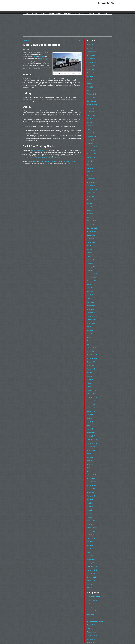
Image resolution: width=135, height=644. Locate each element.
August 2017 (90, 391)
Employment (70, 13)
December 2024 (91, 98)
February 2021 (91, 251)
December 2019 (91, 298)
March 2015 (90, 488)
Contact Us (81, 13)
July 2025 (89, 74)
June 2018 (90, 358)
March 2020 (90, 288)
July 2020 (89, 274)
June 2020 (90, 278)
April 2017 (90, 404)
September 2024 (91, 108)
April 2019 (90, 324)
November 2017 (91, 381)
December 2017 (91, 378)
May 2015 (90, 481)
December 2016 (91, 418)
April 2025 (90, 85)
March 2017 (90, 408)
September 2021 (91, 228)
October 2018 (91, 344)
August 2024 (90, 111)
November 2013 (91, 541)
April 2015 (90, 484)
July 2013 (89, 554)
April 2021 (90, 244)
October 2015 (91, 464)
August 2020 (90, 271)
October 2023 (91, 144)
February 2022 (91, 211)
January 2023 (91, 174)
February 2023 (91, 171)
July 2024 (89, 114)
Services (44, 13)
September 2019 (91, 308)
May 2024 (90, 121)
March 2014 (90, 528)
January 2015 (91, 494)
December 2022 (91, 178)
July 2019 (89, 314)
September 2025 (91, 68)
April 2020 (90, 284)
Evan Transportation (93, 566)
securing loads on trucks (43, 160)
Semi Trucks (90, 586)
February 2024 (91, 131)
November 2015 (91, 461)
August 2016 (90, 431)
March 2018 (90, 368)
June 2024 (90, 118)
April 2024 (90, 124)
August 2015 (90, 471)
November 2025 (91, 61)
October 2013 (91, 544)
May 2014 (90, 521)
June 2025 (90, 78)
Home (26, 13)
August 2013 (90, 551)
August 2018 (90, 351)
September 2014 (91, 508)
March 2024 (90, 128)
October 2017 (91, 384)
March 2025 (90, 88)
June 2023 (90, 158)
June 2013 (90, 558)
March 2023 (90, 168)
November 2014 (91, 501)
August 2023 (90, 151)
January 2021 (91, 254)
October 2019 (91, 304)
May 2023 (90, 161)
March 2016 (90, 448)
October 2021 (91, 224)
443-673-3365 (106, 3)
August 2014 (90, 511)
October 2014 (91, 504)
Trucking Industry (92, 600)
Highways (90, 576)
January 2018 (91, 374)
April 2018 (90, 364)
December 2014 (91, 498)
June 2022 (90, 198)
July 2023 (89, 154)
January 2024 (91, 134)
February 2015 (91, 491)
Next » (80, 40)
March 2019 (90, 328)
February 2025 (91, 91)
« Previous (25, 40)
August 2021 (90, 231)
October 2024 (91, 104)
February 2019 (91, 331)
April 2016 (90, 444)
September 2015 (91, 468)
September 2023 (91, 148)
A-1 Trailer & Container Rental (78, 638)
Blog (109, 13)
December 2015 (91, 458)
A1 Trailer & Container (96, 13)
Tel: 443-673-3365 (82, 629)
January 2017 (91, 414)
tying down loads (53, 160)
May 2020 (90, 281)
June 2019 (90, 318)
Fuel (88, 573)
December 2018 (91, 338)
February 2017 (91, 411)
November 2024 (91, 101)
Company (34, 13)
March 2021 (90, 248)
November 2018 (91, 341)
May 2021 (90, 241)
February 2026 (91, 51)
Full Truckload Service (91, 638)
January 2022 (91, 214)
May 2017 (90, 401)
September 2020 (91, 268)
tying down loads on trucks (65, 160)
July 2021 (89, 234)
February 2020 (91, 291)
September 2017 (91, 388)
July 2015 (89, 474)
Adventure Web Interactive (89, 643)
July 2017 (89, 394)
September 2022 (91, 188)
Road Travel (90, 583)
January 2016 (91, 454)
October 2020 (91, 264)
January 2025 (91, 95)
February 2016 (91, 451)
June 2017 (90, 398)
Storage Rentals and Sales (94, 590)
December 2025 (91, 58)
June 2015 (90, 478)
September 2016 (91, 428)
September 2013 (91, 548)
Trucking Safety (91, 603)
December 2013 (91, 538)
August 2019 (90, 311)
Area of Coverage (56, 13)
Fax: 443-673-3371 (82, 630)
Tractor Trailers (91, 593)
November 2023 (91, 141)
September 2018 (91, 348)
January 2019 (91, 334)
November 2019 (91, 301)
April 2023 (90, 164)
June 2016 (90, 438)
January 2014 (91, 534)
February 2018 (91, 371)
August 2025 (90, 71)
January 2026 (91, 54)
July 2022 (89, 194)
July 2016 (89, 434)
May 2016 (90, 441)
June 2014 (90, 518)
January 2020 (91, 294)
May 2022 (90, 201)
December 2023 (91, 138)
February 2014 (91, 531)
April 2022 (90, 204)
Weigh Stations (91, 610)
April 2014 (90, 524)
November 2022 (91, 181)
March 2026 (90, 48)
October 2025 (91, 64)
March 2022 (90, 208)
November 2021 (91, 221)
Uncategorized (91, 606)
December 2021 (91, 218)
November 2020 (91, 261)
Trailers (89, 596)
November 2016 (91, 421)
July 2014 (89, 514)
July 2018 (89, 354)
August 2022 (90, 191)
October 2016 (91, 424)
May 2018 (90, 361)
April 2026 (90, 45)
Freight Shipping (31, 160)
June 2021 (90, 238)
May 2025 (90, 81)
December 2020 (91, 258)
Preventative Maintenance (94, 580)
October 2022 (91, 184)
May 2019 (90, 321)
